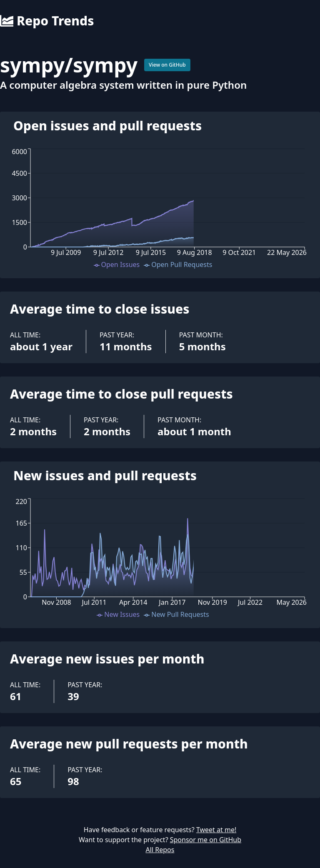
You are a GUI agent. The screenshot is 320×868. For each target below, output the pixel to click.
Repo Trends (47, 21)
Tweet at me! (216, 830)
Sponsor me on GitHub (206, 840)
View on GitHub (167, 65)
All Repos (160, 850)
